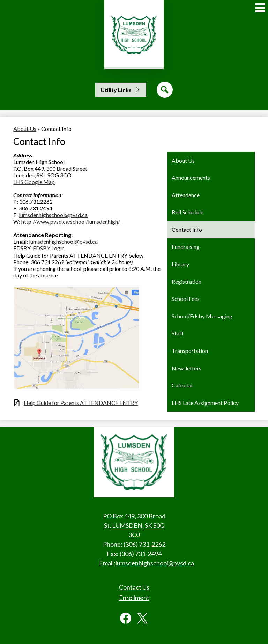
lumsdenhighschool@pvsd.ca (53, 215)
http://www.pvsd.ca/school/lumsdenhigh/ (71, 221)
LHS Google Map (34, 182)
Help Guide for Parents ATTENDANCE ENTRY (81, 403)
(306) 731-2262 (144, 544)
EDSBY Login (49, 248)
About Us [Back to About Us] (25, 129)
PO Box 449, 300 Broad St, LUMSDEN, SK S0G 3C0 (134, 525)
